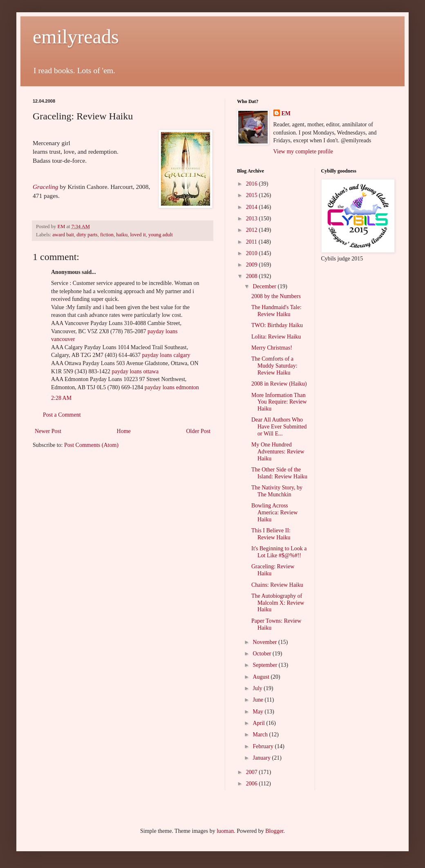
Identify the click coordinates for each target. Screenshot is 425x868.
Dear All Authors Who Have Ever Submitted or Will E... (279, 427)
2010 (253, 253)
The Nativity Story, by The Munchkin (277, 491)
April (259, 723)
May (258, 712)
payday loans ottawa (135, 371)
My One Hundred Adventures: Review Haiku (278, 452)
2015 (253, 195)
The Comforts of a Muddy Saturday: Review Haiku (274, 366)
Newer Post (48, 431)
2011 (252, 242)
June (258, 700)
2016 (253, 184)
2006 (253, 784)
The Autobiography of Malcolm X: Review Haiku (278, 603)
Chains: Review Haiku (277, 585)
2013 (253, 219)
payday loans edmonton (172, 387)
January (262, 758)
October (263, 654)
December (265, 286)
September (265, 665)
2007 (253, 772)
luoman (225, 831)
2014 (253, 207)
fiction (107, 235)
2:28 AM (61, 398)
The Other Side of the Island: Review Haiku (279, 473)
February (264, 746)
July (258, 688)
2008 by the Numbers (276, 296)
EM (286, 113)
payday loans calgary (166, 355)
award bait (63, 235)
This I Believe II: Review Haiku (271, 534)
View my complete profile (303, 151)
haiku (122, 235)
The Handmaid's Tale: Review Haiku (276, 311)
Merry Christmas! (272, 348)
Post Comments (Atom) (91, 445)
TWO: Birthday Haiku (277, 325)
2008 (253, 276)
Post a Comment (62, 415)
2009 (253, 265)
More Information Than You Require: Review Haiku (279, 402)
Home (124, 431)
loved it (138, 235)
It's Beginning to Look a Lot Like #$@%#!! (279, 552)
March (261, 735)
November (265, 642)
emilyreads (76, 37)
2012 (253, 230)
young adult (161, 235)
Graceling (45, 187)
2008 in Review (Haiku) (279, 384)
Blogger (274, 831)
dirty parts (87, 235)
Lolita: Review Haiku (276, 337)
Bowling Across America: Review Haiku (274, 513)
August (262, 677)
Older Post (199, 431)
